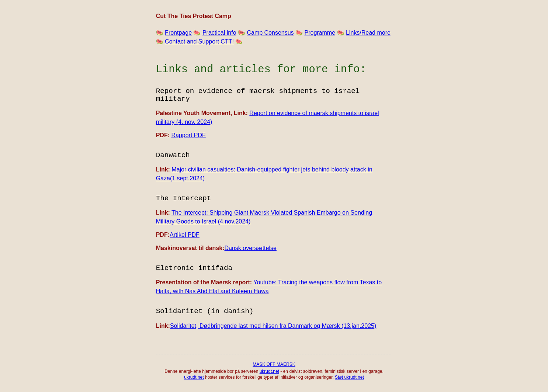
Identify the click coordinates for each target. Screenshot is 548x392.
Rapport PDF (188, 135)
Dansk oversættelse (251, 248)
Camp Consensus (270, 33)
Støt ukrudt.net (349, 377)
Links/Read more (368, 33)
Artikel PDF (185, 235)
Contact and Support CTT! (199, 41)
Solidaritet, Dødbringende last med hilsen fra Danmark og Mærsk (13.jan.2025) (273, 326)
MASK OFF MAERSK (274, 364)
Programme (320, 33)
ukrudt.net (269, 371)
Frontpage (178, 33)
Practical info (219, 33)
